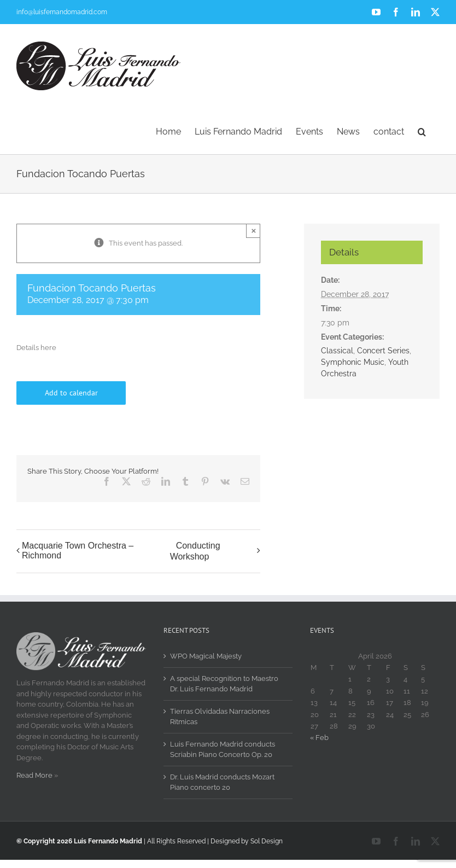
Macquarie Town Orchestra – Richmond (78, 550)
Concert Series (383, 351)
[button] (422, 131)
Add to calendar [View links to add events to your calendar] (71, 393)
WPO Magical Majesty (206, 656)
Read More (34, 775)
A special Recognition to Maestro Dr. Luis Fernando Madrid (224, 684)
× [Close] (253, 231)
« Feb (319, 738)
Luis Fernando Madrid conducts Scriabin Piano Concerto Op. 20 (223, 750)
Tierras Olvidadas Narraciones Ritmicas (220, 717)
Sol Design (267, 841)
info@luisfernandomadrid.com (62, 12)
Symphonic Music (353, 362)
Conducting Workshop (195, 551)
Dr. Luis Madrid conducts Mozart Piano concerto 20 (222, 782)
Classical (337, 351)
